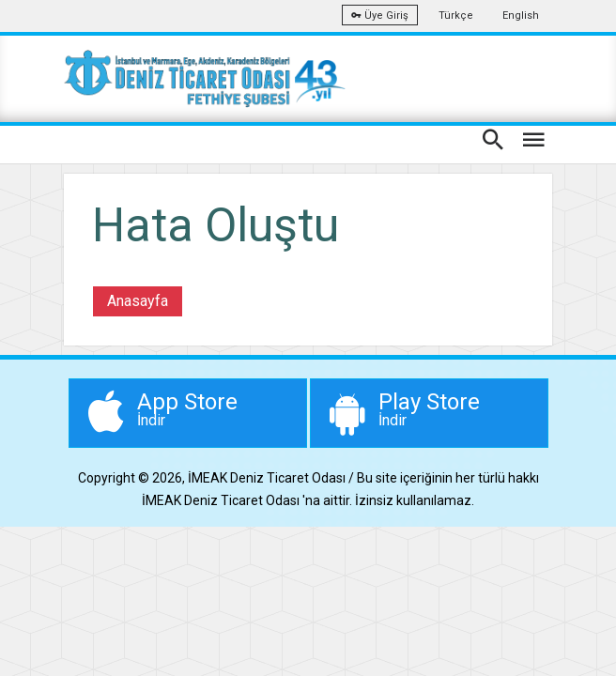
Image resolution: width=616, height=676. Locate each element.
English (521, 15)
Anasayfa (138, 301)
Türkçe (456, 15)
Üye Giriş (380, 15)
